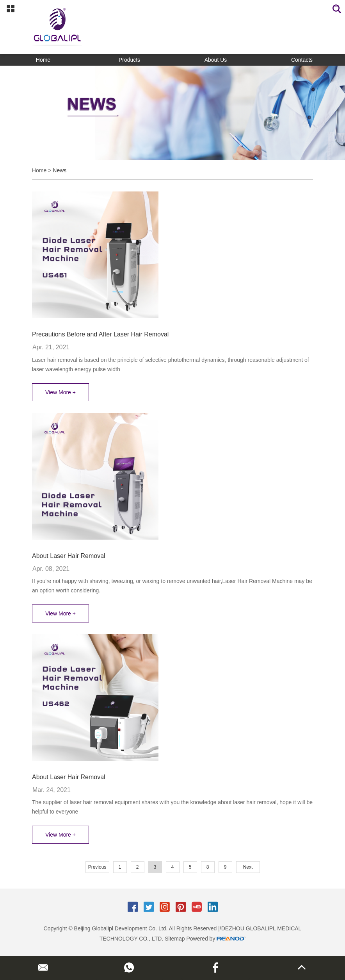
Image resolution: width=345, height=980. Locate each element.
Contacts (302, 60)
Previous (97, 867)
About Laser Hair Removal (69, 556)
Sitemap (175, 939)
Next (248, 867)
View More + (60, 392)
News (60, 170)
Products (129, 60)
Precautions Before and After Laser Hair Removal (100, 334)
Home (43, 60)
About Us (216, 60)
